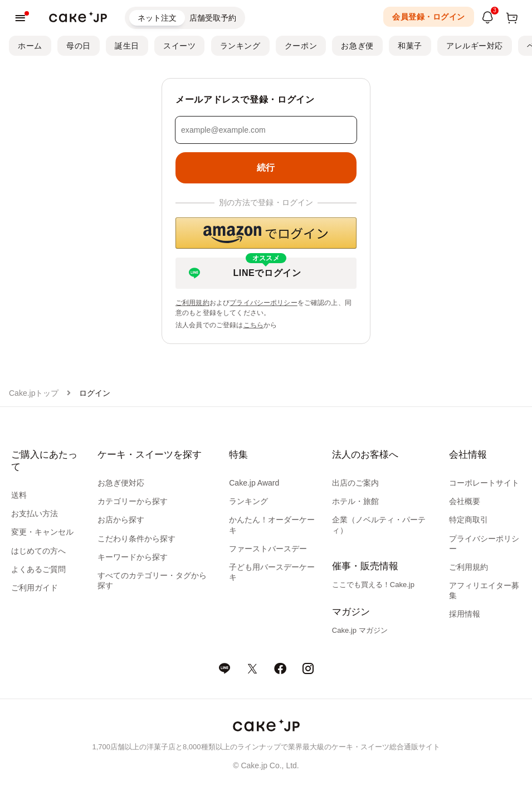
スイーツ (179, 46)
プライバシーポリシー (263, 303)
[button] (266, 233)
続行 (266, 168)
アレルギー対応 (475, 46)
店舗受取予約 (213, 18)
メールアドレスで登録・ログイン (245, 100)
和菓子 (410, 46)
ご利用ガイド (35, 588)
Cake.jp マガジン (360, 630)
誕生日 (127, 46)
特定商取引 (468, 520)
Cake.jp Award (254, 483)
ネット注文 (157, 18)
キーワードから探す (133, 557)
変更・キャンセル (42, 532)
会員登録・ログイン (429, 17)
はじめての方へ (38, 551)
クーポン (301, 46)
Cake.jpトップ (34, 393)
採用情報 (465, 614)
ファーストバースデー (268, 549)
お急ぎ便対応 (121, 483)
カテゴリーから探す (133, 501)
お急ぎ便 (357, 46)
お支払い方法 (35, 513)
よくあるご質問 (38, 569)
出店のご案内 (355, 483)
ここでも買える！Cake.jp (373, 585)
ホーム (30, 46)
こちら (253, 325)
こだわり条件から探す (136, 539)
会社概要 (465, 501)
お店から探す (121, 520)
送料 (19, 495)
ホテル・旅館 (355, 501)
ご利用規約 (192, 303)
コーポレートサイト (484, 483)
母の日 (79, 46)
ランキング (240, 46)
